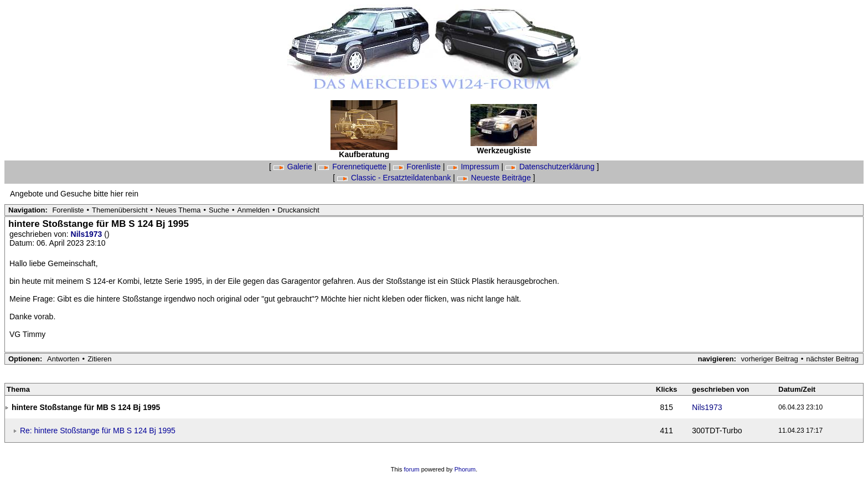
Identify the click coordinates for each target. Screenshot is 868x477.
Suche (219, 210)
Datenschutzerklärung (551, 167)
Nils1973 (88, 234)
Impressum (474, 167)
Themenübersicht (120, 210)
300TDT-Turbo (717, 431)
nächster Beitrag (832, 359)
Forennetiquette (353, 167)
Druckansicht (299, 210)
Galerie (294, 167)
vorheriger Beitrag (769, 359)
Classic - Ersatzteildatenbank (395, 178)
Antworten (63, 359)
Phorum (465, 469)
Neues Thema (178, 210)
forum (412, 469)
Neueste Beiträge (495, 178)
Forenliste (418, 167)
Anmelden (254, 210)
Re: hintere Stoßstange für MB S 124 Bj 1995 (98, 431)
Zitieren (99, 359)
